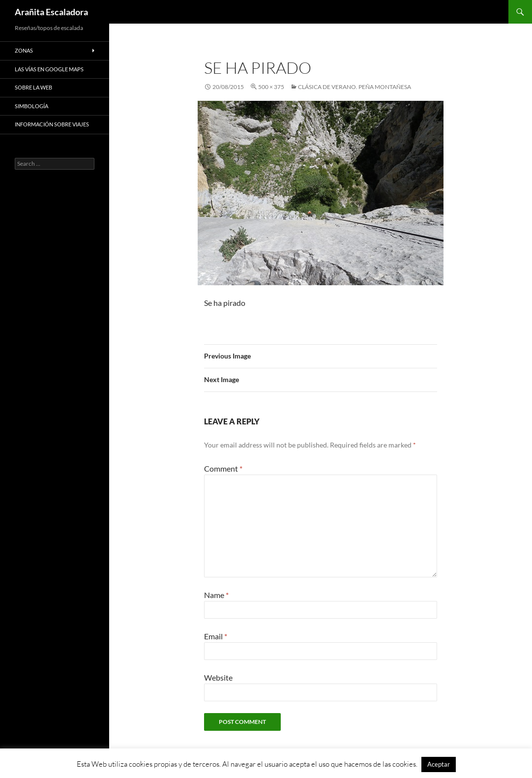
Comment (223, 468)
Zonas (24, 50)
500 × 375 (271, 87)
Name (216, 595)
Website (218, 677)
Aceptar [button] (439, 764)
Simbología (31, 106)
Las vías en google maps (49, 69)
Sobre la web (33, 87)
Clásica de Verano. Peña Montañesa (355, 87)
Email (216, 636)
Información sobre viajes (52, 124)
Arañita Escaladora (51, 12)
